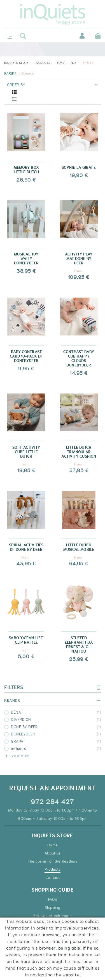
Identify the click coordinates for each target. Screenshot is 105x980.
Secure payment (53, 932)
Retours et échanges (53, 916)
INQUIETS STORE (16, 63)
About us (53, 853)
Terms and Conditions (53, 924)
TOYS (60, 63)
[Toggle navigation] (8, 36)
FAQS (53, 899)
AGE (73, 63)
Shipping (53, 907)
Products (43, 63)
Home (53, 845)
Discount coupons (53, 940)
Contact (53, 877)
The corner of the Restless (53, 861)
